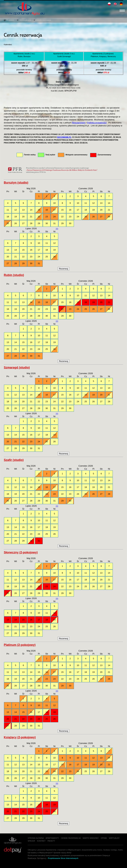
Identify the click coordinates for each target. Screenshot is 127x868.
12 (16, 210)
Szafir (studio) (14, 460)
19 (16, 217)
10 (54, 203)
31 (54, 223)
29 (39, 223)
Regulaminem (79, 123)
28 (31, 223)
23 (47, 217)
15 (39, 210)
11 (8, 210)
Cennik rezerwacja (43, 20)
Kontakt (41, 841)
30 (47, 223)
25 (8, 223)
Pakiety (51, 841)
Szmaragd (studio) (17, 368)
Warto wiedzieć (91, 838)
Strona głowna (25, 20)
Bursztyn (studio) (16, 183)
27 (23, 223)
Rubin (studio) (14, 275)
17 (54, 210)
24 (54, 217)
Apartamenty (52, 838)
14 (31, 210)
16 (47, 210)
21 (31, 217)
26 (16, 223)
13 (23, 210)
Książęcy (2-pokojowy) (20, 737)
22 (39, 217)
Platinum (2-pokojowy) (20, 645)
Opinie (104, 838)
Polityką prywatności (97, 123)
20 (23, 217)
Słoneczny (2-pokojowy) (21, 552)
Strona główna (36, 838)
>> (57, 228)
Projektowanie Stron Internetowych (63, 858)
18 (8, 217)
